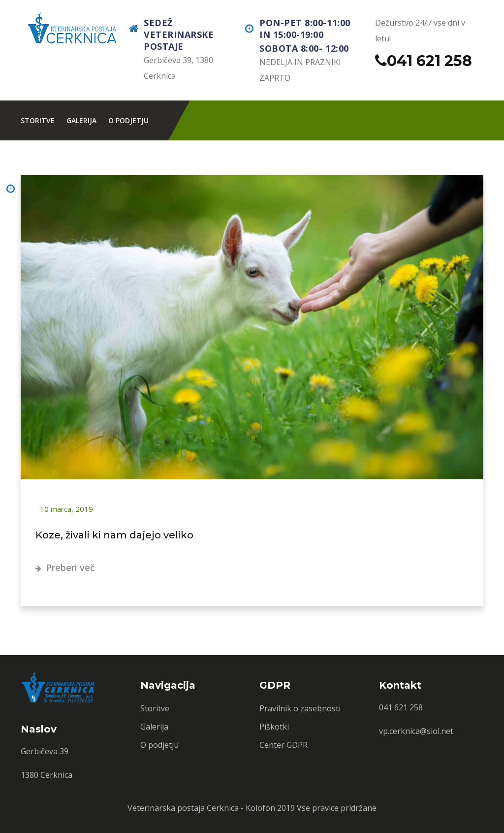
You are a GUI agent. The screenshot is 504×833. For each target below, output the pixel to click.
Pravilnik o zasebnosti (300, 708)
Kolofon (260, 808)
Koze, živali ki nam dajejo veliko (114, 535)
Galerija (81, 120)
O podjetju (128, 120)
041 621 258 (429, 61)
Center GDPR (283, 745)
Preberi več (65, 567)
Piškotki (274, 727)
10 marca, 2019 (65, 509)
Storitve (38, 120)
